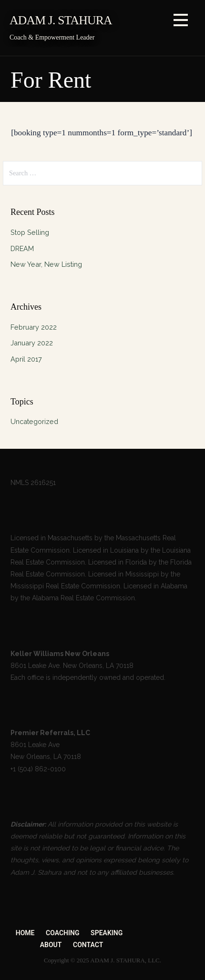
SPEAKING (107, 933)
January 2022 (32, 343)
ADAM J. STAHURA (61, 20)
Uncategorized (34, 421)
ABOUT (51, 945)
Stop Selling (30, 232)
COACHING (62, 933)
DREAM (22, 248)
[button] (181, 22)
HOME (25, 933)
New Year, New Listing (46, 264)
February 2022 (34, 327)
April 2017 (26, 359)
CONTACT (88, 945)
